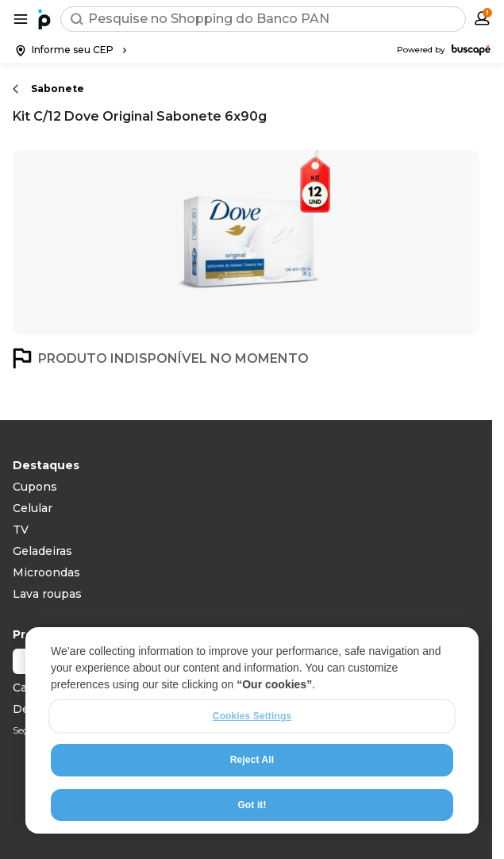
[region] (252, 730)
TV (21, 530)
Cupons (35, 487)
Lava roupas (47, 594)
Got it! (252, 805)
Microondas (46, 572)
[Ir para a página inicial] (44, 19)
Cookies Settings (252, 716)
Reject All (252, 760)
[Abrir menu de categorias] (21, 19)
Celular (33, 508)
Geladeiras (42, 551)
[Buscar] (77, 19)
